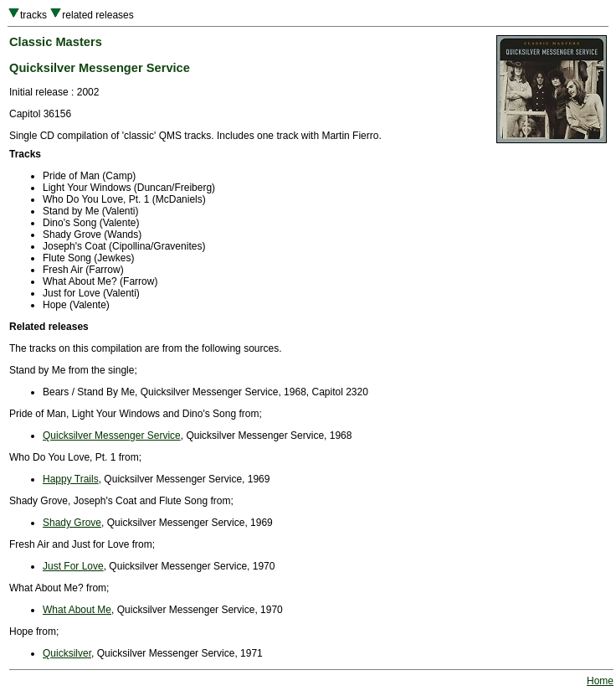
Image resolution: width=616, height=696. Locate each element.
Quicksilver (67, 653)
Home (600, 681)
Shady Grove (72, 523)
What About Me (77, 610)
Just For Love (73, 566)
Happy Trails (71, 479)
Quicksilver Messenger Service (112, 436)
